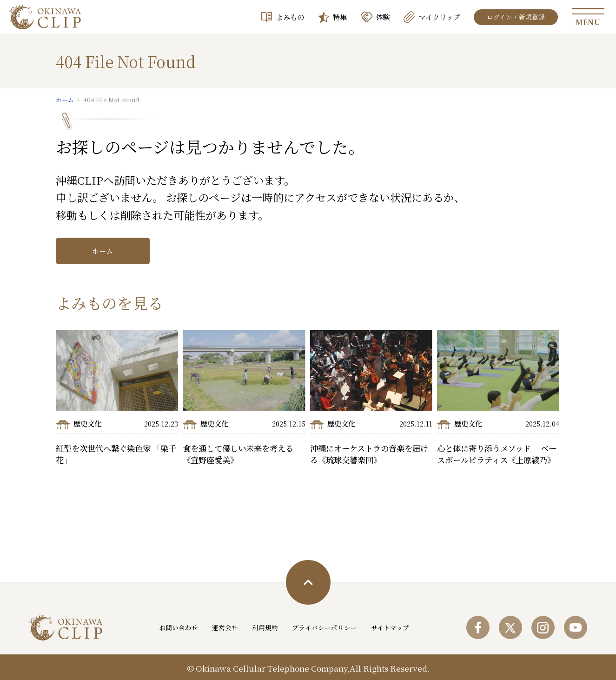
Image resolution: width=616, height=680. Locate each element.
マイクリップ (439, 17)
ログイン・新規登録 (516, 17)
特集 (340, 17)
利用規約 (265, 627)
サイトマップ (391, 627)
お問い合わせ (179, 627)
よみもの (290, 17)
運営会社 (225, 627)
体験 (383, 17)
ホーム (103, 251)
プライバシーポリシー (325, 627)
